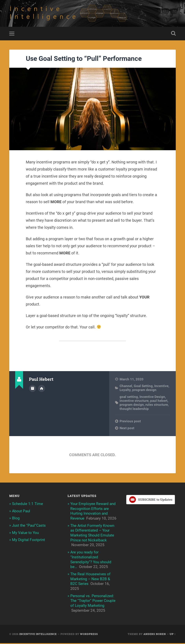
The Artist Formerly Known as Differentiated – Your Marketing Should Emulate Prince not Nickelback (92, 534)
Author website (42, 389)
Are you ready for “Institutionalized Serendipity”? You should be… (91, 560)
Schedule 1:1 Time (27, 505)
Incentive (161, 387)
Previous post (130, 422)
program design (144, 391)
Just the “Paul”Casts (29, 526)
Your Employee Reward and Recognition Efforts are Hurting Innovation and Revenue (93, 512)
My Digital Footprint (28, 541)
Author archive (33, 389)
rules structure (157, 405)
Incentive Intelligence (38, 635)
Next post (127, 429)
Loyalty (125, 391)
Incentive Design (152, 398)
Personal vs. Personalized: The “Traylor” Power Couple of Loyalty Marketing (93, 601)
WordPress (89, 635)
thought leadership (134, 410)
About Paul (21, 512)
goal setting (129, 398)
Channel (126, 387)
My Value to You (25, 533)
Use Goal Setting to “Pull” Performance (84, 59)
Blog (16, 519)
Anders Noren (155, 635)
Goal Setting (143, 387)
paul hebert (159, 401)
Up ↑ (173, 635)
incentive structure (134, 401)
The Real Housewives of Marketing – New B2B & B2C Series (90, 580)
